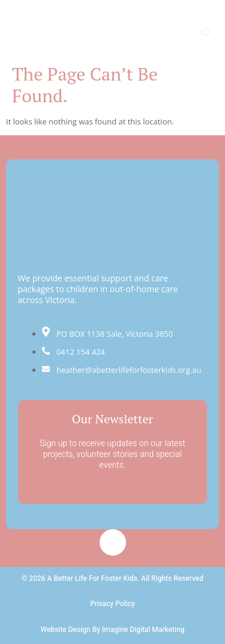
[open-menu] (206, 32)
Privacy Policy (112, 604)
